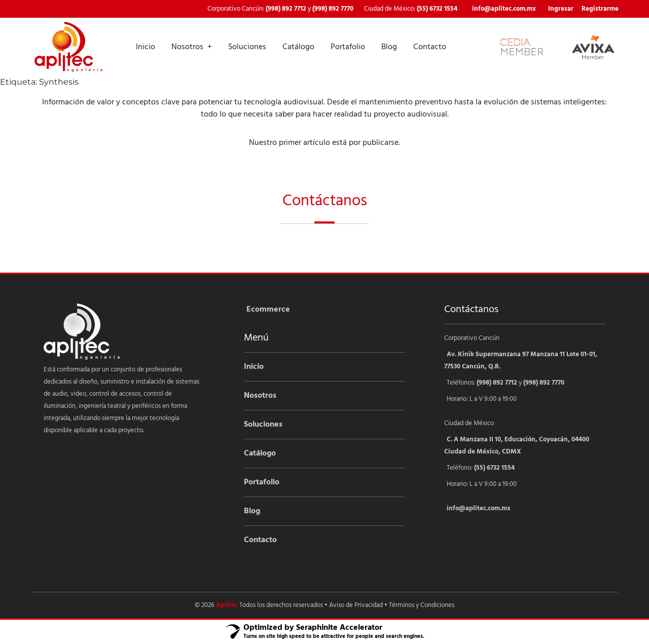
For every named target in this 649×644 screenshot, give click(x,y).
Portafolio (348, 47)
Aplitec (227, 605)
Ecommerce (268, 310)
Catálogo (298, 47)
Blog (389, 47)
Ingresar (561, 9)
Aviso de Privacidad (356, 605)
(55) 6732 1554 (437, 9)
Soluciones (247, 47)
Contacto (430, 47)
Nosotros (187, 47)
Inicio (146, 47)
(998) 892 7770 (333, 9)
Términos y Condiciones (422, 605)
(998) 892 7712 (286, 9)
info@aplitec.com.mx (504, 9)
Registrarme (600, 9)
